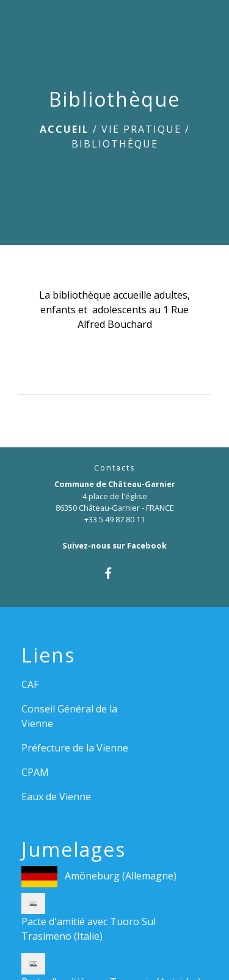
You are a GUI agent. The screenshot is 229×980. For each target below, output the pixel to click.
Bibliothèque (115, 144)
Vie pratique (141, 129)
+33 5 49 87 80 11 (114, 519)
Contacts (115, 468)
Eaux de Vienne (56, 797)
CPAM (35, 772)
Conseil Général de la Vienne (69, 716)
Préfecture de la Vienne (75, 748)
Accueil (64, 129)
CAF (30, 684)
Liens (48, 655)
